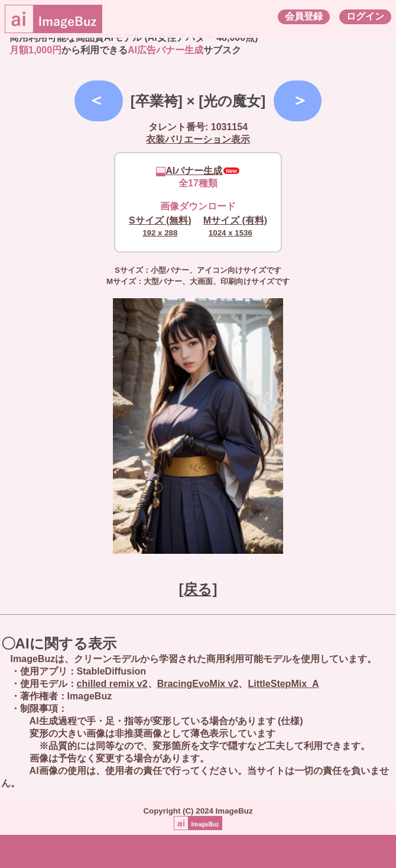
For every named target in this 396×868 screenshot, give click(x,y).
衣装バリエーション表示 (198, 139)
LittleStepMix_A (283, 684)
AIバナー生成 (189, 171)
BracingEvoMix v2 (198, 684)
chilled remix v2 (112, 684)
